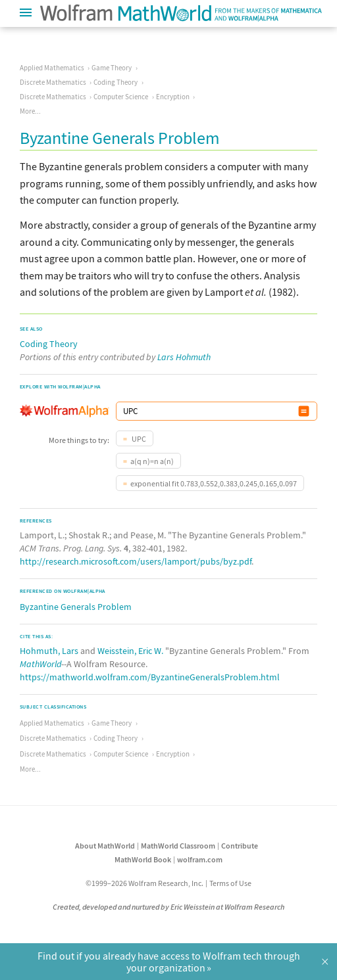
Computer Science (121, 97)
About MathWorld (105, 846)
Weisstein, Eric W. (130, 651)
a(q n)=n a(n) (152, 461)
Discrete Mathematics (53, 82)
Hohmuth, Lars (49, 651)
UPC (138, 439)
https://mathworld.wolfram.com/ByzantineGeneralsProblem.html (150, 677)
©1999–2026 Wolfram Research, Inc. (144, 883)
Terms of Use (230, 883)
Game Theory (112, 68)
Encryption (173, 97)
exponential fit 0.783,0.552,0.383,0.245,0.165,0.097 (214, 483)
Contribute (240, 846)
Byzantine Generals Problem (76, 607)
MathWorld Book (143, 859)
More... (30, 111)
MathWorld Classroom (178, 846)
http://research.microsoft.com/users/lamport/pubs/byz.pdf (136, 561)
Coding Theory (116, 82)
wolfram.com (200, 859)
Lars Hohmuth (184, 357)
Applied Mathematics (52, 68)
